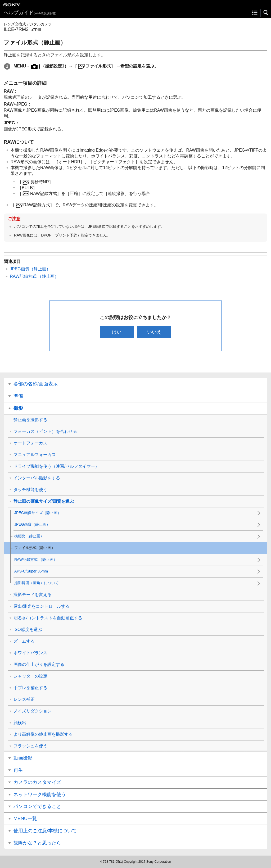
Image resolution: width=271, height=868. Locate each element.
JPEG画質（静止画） (30, 269)
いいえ (155, 332)
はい (116, 332)
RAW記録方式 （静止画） (34, 276)
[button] (266, 13)
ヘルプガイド (30, 13)
